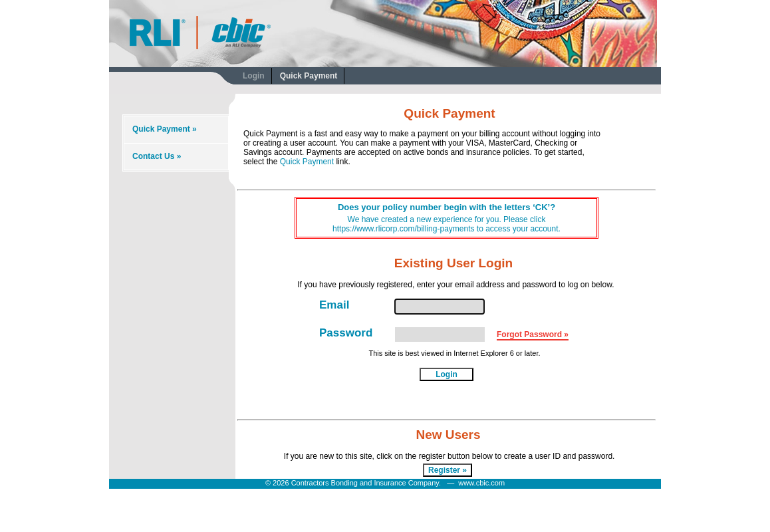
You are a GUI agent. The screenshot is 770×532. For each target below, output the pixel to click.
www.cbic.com (481, 483)
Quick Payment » (165, 129)
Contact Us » (157, 156)
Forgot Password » (533, 334)
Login (254, 76)
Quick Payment (309, 76)
